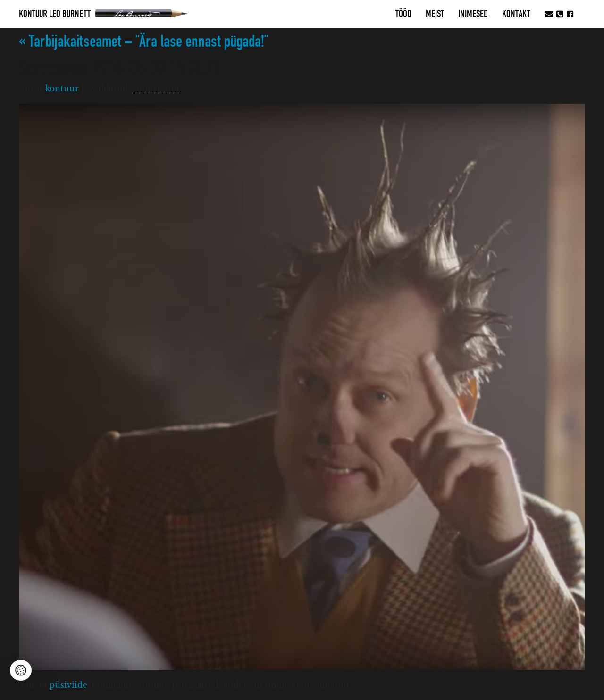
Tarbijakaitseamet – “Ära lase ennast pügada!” (144, 42)
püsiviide (68, 685)
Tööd (403, 14)
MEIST (435, 14)
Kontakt (516, 14)
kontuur (62, 88)
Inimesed (473, 14)
